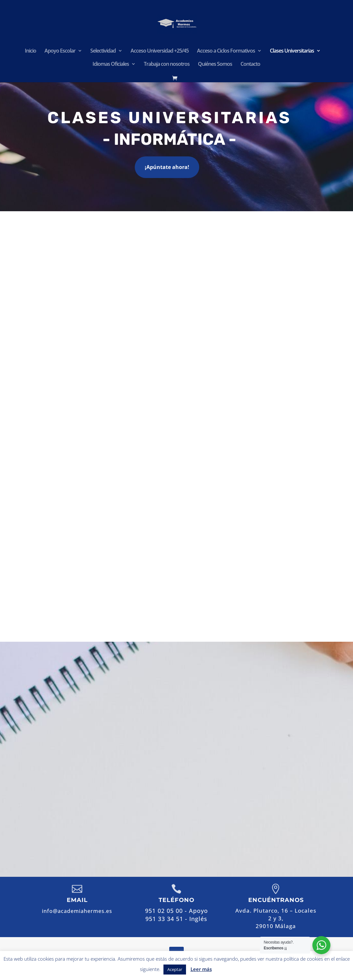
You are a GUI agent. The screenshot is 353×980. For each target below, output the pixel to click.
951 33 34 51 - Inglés (176, 919)
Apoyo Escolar (60, 51)
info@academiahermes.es (242, 804)
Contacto (250, 64)
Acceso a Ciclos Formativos (226, 51)
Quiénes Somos (215, 64)
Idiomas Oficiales (111, 64)
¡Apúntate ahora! (167, 167)
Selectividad (103, 51)
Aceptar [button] (175, 969)
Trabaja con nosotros (167, 64)
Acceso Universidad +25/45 (160, 51)
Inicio (30, 51)
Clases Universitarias (292, 51)
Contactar (224, 825)
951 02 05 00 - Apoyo (222, 777)
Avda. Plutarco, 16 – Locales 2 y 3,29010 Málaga (276, 918)
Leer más (201, 969)
